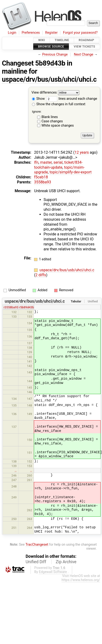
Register (51, 33)
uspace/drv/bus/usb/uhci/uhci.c (49, 79)
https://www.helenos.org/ (81, 580)
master (46, 162)
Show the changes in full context (59, 104)
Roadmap (87, 40)
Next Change (84, 55)
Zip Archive (66, 562)
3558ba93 (43, 182)
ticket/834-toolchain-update (58, 165)
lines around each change (72, 99)
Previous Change (55, 55)
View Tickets (84, 47)
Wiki (42, 40)
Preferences (31, 33)
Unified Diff (36, 562)
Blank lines (50, 117)
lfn (36, 162)
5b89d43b (50, 63)
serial (58, 162)
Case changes (52, 121)
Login (12, 33)
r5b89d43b (27, 307)
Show (38, 99)
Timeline (62, 40)
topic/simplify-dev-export (71, 172)
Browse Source (51, 47)
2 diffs (41, 275)
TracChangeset (37, 545)
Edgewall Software (53, 572)
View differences (44, 93)
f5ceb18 (41, 177)
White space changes (58, 126)
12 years (82, 152)
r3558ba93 (11, 307)
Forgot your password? (80, 33)
